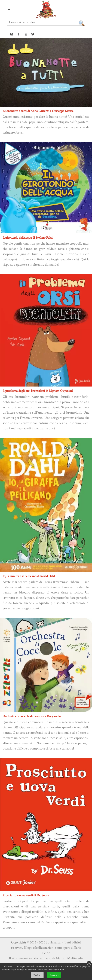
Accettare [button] (54, 975)
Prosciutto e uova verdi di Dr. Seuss (26, 895)
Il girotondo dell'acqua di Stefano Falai (28, 237)
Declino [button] (37, 975)
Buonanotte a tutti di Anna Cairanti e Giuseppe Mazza (38, 111)
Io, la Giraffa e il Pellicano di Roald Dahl (29, 576)
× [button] (89, 963)
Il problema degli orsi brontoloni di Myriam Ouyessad (38, 391)
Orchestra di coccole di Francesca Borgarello (32, 716)
